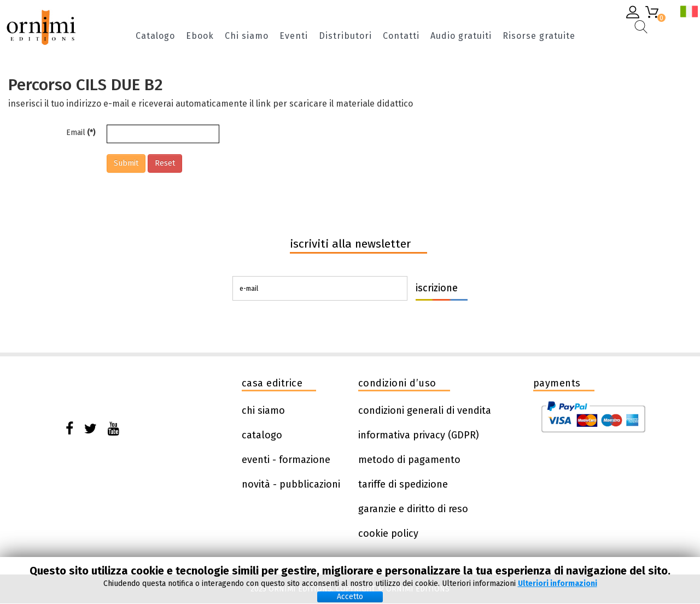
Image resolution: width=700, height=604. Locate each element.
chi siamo (263, 411)
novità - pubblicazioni (291, 484)
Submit (126, 163)
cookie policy (388, 533)
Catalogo (155, 36)
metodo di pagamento (409, 460)
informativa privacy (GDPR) (419, 435)
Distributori (345, 36)
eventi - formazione (286, 460)
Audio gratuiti (461, 36)
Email (81, 133)
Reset (165, 163)
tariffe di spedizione (403, 484)
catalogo (262, 435)
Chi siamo (247, 36)
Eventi (294, 36)
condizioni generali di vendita (425, 411)
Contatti (401, 36)
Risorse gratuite (539, 36)
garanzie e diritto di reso (413, 509)
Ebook (200, 36)
